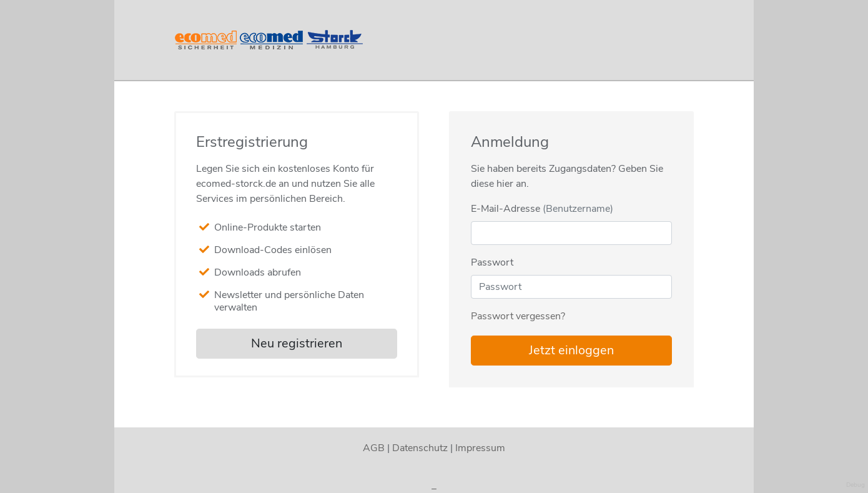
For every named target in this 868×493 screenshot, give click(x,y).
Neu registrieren (297, 343)
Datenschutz (420, 448)
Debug (856, 485)
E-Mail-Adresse (542, 209)
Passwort (492, 262)
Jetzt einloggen (571, 350)
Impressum (480, 448)
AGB (374, 448)
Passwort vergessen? (518, 316)
